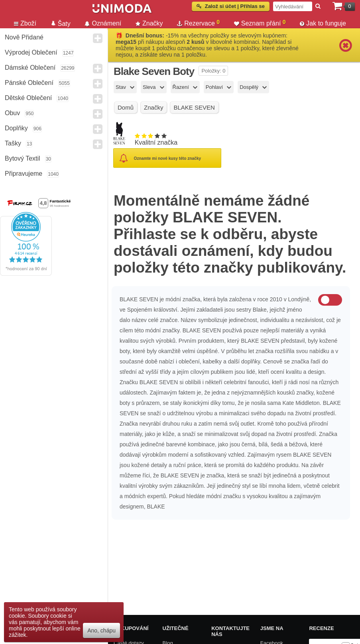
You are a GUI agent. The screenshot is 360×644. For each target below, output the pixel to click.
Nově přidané (24, 37)
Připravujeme (24, 174)
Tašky (13, 143)
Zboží (25, 23)
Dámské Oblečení (30, 68)
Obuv (12, 113)
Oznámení (103, 23)
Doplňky (16, 128)
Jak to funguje (323, 23)
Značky (149, 23)
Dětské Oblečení (28, 98)
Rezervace (198, 23)
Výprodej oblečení (31, 52)
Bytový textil (23, 158)
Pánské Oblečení (29, 83)
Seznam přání (260, 23)
